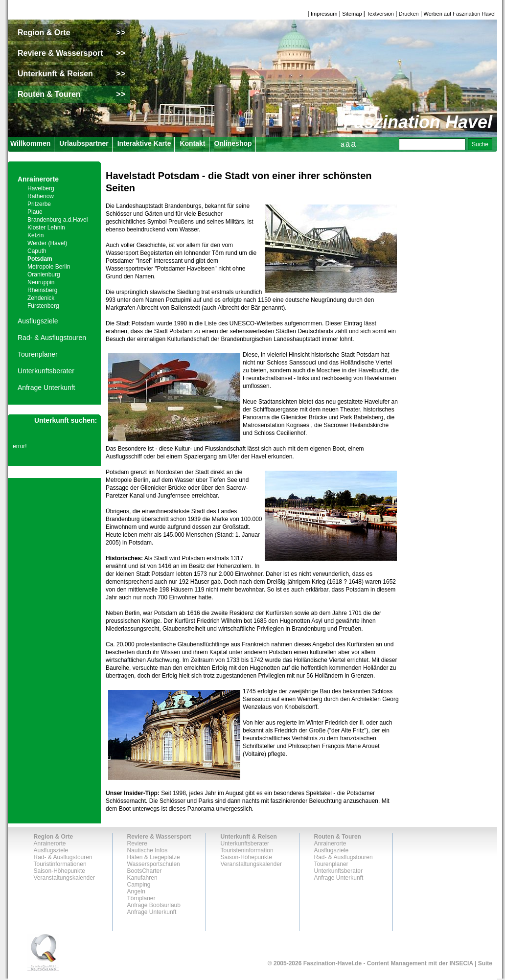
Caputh (37, 251)
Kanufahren (142, 878)
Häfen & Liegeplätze (154, 857)
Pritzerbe (39, 204)
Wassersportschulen (154, 864)
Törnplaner (141, 898)
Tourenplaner (38, 354)
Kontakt (192, 143)
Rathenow (41, 196)
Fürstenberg (43, 306)
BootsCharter (145, 871)
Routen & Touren (338, 837)
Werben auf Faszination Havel (460, 14)
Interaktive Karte (144, 143)
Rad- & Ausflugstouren (52, 338)
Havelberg (41, 188)
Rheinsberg (42, 290)
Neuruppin (41, 282)
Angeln (136, 891)
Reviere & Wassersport (159, 837)
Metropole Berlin (49, 267)
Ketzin (35, 235)
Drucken (409, 14)
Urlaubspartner (84, 143)
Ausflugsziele (38, 321)
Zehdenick (41, 298)
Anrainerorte (38, 179)
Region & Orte (54, 837)
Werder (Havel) (47, 243)
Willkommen (30, 143)
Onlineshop (233, 143)
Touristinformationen (60, 864)
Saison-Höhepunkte (59, 871)
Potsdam (40, 259)
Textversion (380, 14)
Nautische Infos (148, 850)
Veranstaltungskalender (64, 878)
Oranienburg (44, 274)
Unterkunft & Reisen (249, 837)
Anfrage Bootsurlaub (154, 905)
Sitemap (352, 14)
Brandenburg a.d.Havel (57, 220)
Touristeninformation (247, 850)
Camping (139, 885)
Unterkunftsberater (46, 371)
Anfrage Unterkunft (46, 387)
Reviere (137, 843)
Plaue (35, 212)
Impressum (324, 14)
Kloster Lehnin (46, 228)
